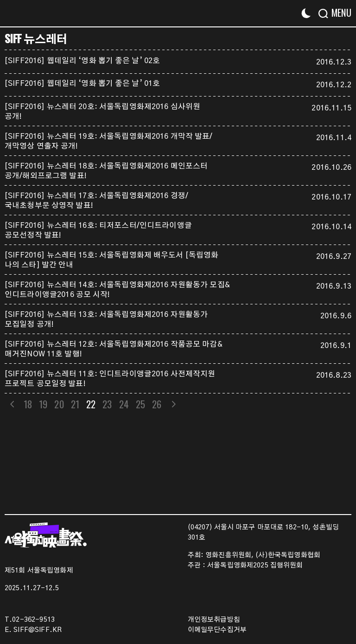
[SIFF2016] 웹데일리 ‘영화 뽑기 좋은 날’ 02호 (82, 61)
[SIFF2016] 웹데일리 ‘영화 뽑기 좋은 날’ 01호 (82, 84)
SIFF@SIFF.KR (38, 630)
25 (140, 404)
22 (91, 404)
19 (43, 404)
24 (124, 404)
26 (157, 404)
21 (75, 404)
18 (28, 404)
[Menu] (339, 13)
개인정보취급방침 (214, 620)
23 (108, 404)
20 (59, 404)
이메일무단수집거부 (217, 630)
